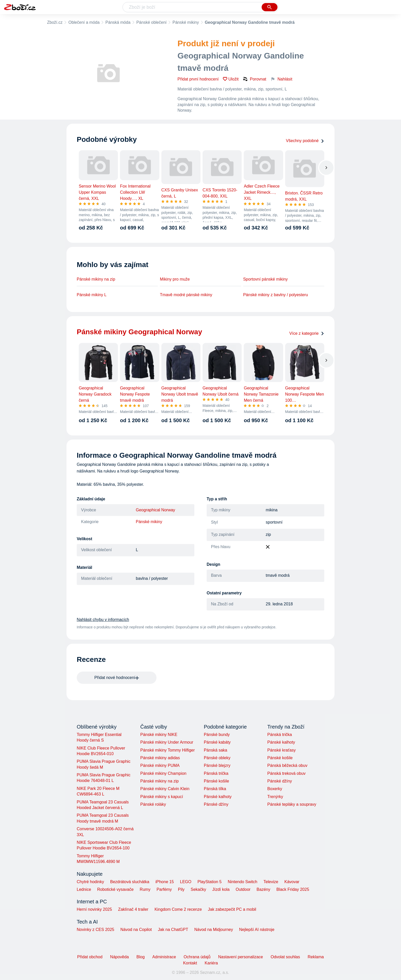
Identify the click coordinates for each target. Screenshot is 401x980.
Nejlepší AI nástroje (257, 930)
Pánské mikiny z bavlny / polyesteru (276, 295)
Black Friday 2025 (293, 889)
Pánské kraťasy (281, 750)
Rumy (145, 889)
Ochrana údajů (197, 957)
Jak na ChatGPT (173, 930)
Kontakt (190, 963)
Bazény (263, 889)
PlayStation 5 (209, 882)
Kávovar (292, 882)
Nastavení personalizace (241, 957)
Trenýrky (275, 797)
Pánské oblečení (151, 22)
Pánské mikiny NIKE (159, 735)
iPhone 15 (165, 882)
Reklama (316, 957)
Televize (271, 882)
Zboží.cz (55, 22)
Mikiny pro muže (175, 279)
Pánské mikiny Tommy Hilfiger (167, 750)
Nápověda (120, 957)
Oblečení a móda (84, 22)
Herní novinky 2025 (94, 909)
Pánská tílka (215, 789)
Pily (181, 889)
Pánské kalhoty (218, 797)
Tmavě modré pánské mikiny (186, 295)
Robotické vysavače (115, 889)
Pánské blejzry (217, 765)
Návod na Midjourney (214, 930)
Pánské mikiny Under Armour (167, 742)
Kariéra (211, 963)
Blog (141, 957)
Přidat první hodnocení (198, 79)
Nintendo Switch (243, 882)
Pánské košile (216, 781)
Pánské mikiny (186, 22)
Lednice (84, 889)
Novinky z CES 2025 (96, 930)
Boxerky (275, 789)
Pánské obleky (217, 758)
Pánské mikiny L (92, 295)
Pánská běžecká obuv (287, 765)
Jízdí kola (221, 889)
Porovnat (254, 79)
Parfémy (164, 889)
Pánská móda (118, 22)
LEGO (186, 882)
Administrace (164, 957)
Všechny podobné (305, 141)
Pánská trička (216, 773)
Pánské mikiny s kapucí (161, 797)
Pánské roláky (153, 804)
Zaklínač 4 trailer (133, 909)
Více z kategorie (307, 333)
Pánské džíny (216, 804)
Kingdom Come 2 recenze (178, 909)
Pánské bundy (217, 735)
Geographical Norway (155, 510)
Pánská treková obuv (286, 773)
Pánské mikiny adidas (160, 758)
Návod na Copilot (136, 930)
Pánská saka (216, 750)
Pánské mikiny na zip (96, 279)
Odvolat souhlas (285, 957)
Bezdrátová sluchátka (130, 882)
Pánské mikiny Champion (163, 773)
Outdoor (243, 889)
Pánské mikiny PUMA (160, 765)
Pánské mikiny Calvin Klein (165, 789)
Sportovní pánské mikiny (265, 279)
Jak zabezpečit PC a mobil (232, 909)
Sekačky (198, 889)
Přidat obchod (90, 957)
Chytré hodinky (90, 882)
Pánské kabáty (217, 742)
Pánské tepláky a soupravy (292, 804)
